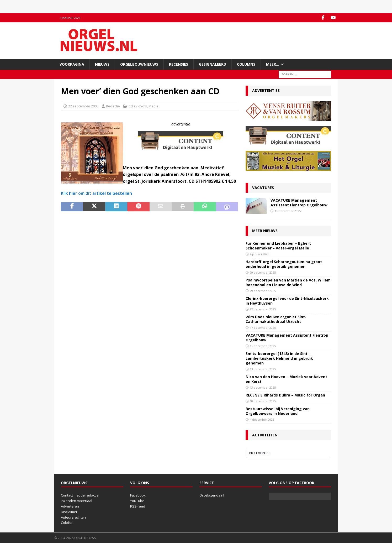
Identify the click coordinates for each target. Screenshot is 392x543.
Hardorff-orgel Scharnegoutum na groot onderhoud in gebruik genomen (284, 264)
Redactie (113, 106)
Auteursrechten (73, 517)
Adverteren (70, 506)
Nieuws (102, 64)
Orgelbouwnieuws (139, 64)
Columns (246, 64)
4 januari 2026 (259, 254)
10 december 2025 (263, 401)
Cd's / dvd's (138, 106)
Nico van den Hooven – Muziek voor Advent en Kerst (286, 379)
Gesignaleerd (213, 64)
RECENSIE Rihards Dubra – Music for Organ (285, 395)
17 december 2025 (263, 328)
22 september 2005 (83, 106)
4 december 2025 (262, 419)
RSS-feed (138, 506)
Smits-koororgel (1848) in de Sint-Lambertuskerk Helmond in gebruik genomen (279, 358)
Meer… (273, 64)
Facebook (138, 495)
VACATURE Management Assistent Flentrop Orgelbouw (299, 203)
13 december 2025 (263, 369)
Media (153, 106)
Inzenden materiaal (76, 501)
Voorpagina (72, 64)
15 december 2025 (288, 211)
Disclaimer (69, 512)
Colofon (67, 523)
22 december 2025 (263, 309)
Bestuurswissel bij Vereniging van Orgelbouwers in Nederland (278, 411)
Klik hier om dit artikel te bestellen (96, 193)
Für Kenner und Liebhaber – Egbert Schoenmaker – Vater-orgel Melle (278, 246)
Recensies (179, 64)
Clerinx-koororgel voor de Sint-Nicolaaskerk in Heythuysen (287, 301)
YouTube (137, 501)
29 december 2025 (263, 272)
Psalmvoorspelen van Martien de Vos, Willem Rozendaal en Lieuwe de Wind (288, 282)
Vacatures (263, 188)
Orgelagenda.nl (212, 495)
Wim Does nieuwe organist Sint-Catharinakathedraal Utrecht (276, 319)
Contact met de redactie (80, 495)
